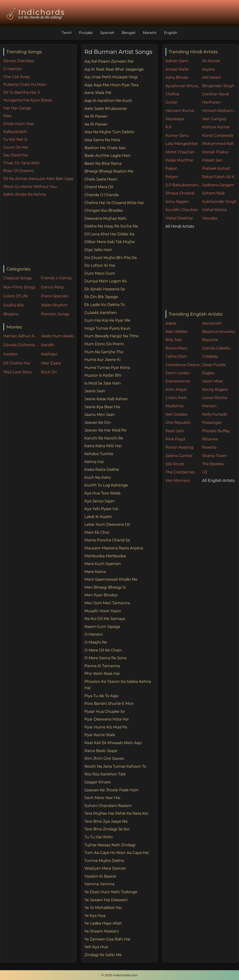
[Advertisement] (40, 231)
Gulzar (171, 102)
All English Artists (218, 481)
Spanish (107, 33)
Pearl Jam (175, 431)
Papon (172, 168)
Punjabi (86, 33)
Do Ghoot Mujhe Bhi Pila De (111, 258)
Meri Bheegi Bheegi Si (105, 587)
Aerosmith (212, 323)
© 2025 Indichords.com (119, 975)
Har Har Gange (17, 108)
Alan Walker (177, 332)
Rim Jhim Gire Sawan (104, 758)
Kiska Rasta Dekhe (102, 470)
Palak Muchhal (179, 160)
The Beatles (213, 464)
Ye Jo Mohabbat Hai (103, 908)
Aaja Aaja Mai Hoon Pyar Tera (112, 85)
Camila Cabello (216, 348)
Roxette (209, 447)
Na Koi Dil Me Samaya (105, 619)
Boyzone (210, 340)
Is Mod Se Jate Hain (103, 383)
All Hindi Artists (180, 226)
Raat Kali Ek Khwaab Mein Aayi (113, 743)
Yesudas (210, 218)
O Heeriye (12, 69)
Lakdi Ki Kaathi (98, 517)
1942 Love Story (18, 372)
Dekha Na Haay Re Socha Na (111, 226)
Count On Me (16, 147)
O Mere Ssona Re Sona (105, 658)
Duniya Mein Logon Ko (106, 281)
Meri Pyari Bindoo (101, 595)
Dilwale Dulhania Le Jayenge (21, 345)
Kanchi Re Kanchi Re (104, 438)
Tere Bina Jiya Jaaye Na (106, 821)
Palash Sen (212, 160)
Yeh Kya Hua (96, 947)
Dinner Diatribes (19, 61)
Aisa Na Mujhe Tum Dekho (109, 132)
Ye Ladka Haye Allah (103, 923)
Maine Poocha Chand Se (107, 540)
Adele (171, 323)
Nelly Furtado (215, 414)
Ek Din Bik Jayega (101, 297)
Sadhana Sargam (218, 185)
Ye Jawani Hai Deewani (106, 900)
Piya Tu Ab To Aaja (101, 696)
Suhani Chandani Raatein (108, 806)
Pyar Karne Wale (100, 735)
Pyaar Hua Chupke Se (105, 712)
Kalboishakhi (15, 132)
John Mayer (176, 390)
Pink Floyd (175, 439)
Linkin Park (176, 398)
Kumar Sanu (177, 135)
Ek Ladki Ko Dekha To (105, 305)
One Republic (178, 423)
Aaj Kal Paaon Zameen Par (109, 61)
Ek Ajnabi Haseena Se (105, 289)
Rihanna (210, 439)
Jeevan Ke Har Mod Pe (105, 430)
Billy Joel (174, 340)
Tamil (67, 33)
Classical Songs (17, 278)
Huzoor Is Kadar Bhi (103, 375)
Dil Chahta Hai (17, 363)
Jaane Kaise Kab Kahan (106, 399)
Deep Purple (214, 365)
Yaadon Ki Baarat (100, 876)
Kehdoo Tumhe (99, 454)
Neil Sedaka (176, 414)
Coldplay (210, 356)
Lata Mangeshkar (182, 144)
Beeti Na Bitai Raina (103, 164)
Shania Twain (214, 456)
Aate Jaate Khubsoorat (106, 109)
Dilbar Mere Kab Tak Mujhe (110, 242)
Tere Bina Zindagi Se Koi (107, 829)
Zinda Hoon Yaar (19, 124)
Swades (10, 354)
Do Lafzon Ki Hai (100, 265)
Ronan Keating (179, 447)
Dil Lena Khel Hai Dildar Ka (109, 234)
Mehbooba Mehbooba (105, 556)
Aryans (208, 69)
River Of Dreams (19, 171)
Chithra (172, 94)
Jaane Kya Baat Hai (102, 407)
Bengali (129, 33)
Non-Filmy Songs (19, 287)
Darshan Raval (216, 94)
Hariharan (211, 102)
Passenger (212, 423)
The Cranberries (180, 472)
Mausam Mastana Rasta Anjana (114, 548)
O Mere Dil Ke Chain (103, 650)
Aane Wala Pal (98, 93)
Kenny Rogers (215, 390)
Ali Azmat (211, 61)
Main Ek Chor (97, 532)
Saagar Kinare (98, 782)
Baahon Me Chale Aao (105, 148)
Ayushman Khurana (184, 86)
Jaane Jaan (95, 391)
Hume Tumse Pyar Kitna (107, 368)
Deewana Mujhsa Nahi (105, 218)
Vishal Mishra (214, 210)
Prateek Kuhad (216, 168)
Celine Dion (176, 356)
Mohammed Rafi (218, 144)
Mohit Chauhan (180, 152)
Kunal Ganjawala (218, 135)
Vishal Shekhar (179, 218)
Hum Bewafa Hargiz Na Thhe (112, 336)
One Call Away (17, 77)
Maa (7, 116)
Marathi (150, 33)
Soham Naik (214, 193)
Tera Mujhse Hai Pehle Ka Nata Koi (116, 813)
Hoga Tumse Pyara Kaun (107, 328)
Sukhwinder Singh (219, 202)
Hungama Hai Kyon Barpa (28, 100)
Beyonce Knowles (219, 332)
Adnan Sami (177, 61)
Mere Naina (95, 572)
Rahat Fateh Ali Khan (220, 177)
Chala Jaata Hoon (101, 179)
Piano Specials (54, 296)
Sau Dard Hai (16, 155)
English (171, 33)
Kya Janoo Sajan (100, 501)
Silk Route (175, 464)
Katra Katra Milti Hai (103, 446)
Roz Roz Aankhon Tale (105, 774)
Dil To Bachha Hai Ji (22, 92)
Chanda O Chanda (102, 195)
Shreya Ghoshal (180, 193)
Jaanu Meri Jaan (100, 415)
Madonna (174, 406)
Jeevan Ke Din (98, 423)
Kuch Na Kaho (98, 477)
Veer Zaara (51, 363)
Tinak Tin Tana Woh (21, 163)
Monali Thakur (215, 152)
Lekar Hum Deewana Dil (107, 524)
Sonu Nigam (177, 202)
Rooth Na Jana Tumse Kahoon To (115, 766)
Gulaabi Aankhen (101, 313)
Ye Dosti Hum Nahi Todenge (111, 892)
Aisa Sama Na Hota (102, 140)
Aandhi (48, 345)
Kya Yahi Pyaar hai (101, 509)
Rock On (49, 372)
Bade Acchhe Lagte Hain (108, 156)
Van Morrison (178, 481)
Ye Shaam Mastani (102, 931)
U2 (205, 472)
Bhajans (11, 314)
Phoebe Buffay (216, 431)
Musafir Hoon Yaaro (103, 611)
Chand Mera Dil (99, 187)
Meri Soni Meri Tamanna (107, 603)
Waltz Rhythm (54, 305)
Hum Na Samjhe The (104, 352)
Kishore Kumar (216, 127)
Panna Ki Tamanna (102, 666)
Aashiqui (49, 354)
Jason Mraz (213, 381)
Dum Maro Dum (100, 273)
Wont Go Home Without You (30, 187)
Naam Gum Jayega (102, 627)
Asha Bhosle (177, 77)
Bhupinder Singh (218, 86)
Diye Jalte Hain (98, 250)
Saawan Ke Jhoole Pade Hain (112, 790)
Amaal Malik (177, 69)
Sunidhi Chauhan (182, 210)
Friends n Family (56, 278)
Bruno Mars (176, 348)
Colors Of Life (16, 296)
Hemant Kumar (180, 111)
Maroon (209, 406)
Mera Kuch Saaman (103, 564)
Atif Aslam (212, 77)
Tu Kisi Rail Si (15, 139)
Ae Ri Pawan (96, 116)
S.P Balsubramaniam (184, 185)
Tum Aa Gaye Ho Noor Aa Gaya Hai (117, 853)
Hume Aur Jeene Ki (103, 360)
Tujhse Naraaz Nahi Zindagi (110, 845)
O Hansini (94, 634)
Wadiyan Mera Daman (105, 868)
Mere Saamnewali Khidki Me (111, 579)
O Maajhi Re (96, 642)
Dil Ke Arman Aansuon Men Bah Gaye (38, 179)
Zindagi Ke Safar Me (103, 955)
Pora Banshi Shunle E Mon (109, 704)
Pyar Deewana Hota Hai (107, 719)
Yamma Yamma (99, 884)
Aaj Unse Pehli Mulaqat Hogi (111, 77)
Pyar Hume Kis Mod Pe (106, 727)
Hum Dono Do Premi (104, 344)
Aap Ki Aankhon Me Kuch (108, 101)
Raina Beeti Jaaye (101, 751)
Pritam (172, 177)
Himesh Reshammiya (220, 111)
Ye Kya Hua (95, 916)
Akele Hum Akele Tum (59, 336)
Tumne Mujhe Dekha (104, 861)
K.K (169, 127)
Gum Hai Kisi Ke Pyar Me (107, 320)
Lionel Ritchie (215, 398)
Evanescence (178, 381)
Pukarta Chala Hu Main (25, 85)
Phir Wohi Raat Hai (102, 674)
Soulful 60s (14, 305)
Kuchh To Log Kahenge (106, 485)
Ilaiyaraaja (175, 119)
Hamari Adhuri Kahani (21, 336)
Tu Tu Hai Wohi (99, 837)
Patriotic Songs (55, 314)
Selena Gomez (179, 456)
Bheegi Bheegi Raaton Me (109, 171)
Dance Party (53, 287)
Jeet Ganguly (214, 119)
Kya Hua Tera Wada (103, 493)
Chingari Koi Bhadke (104, 211)
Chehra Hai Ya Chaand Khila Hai (114, 203)
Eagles (208, 373)
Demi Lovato (177, 373)
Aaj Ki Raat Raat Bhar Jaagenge (114, 69)
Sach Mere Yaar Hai (102, 798)
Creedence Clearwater (184, 365)
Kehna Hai (94, 462)
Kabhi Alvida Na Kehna (25, 194)
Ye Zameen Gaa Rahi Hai (107, 939)
